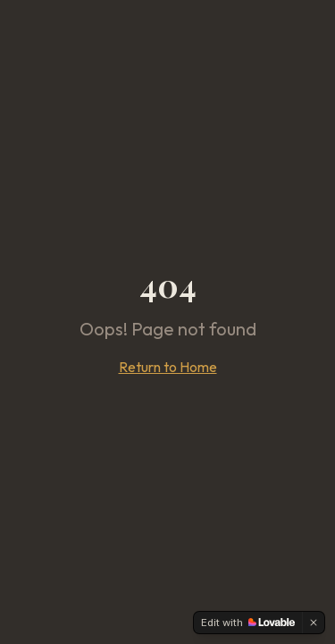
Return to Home (168, 367)
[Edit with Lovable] (248, 623)
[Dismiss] (314, 623)
